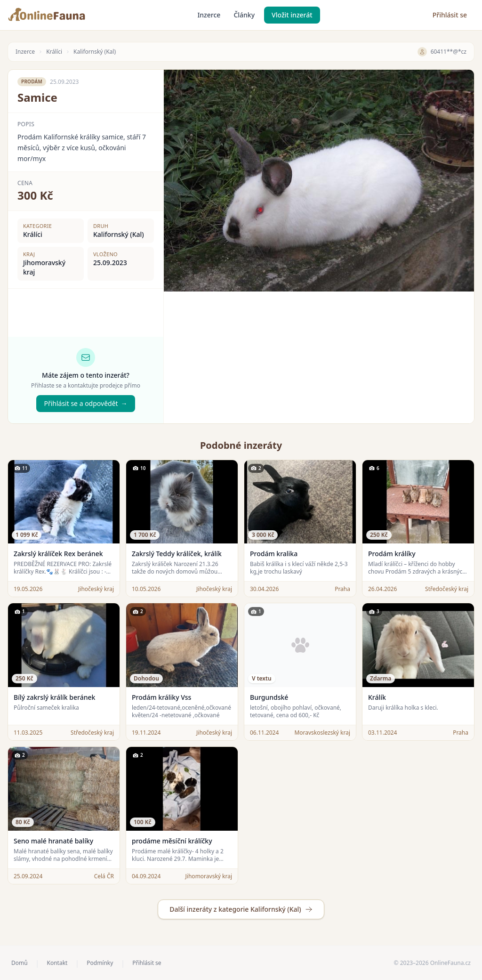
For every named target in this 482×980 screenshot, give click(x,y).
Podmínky (100, 963)
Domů (20, 963)
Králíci (54, 52)
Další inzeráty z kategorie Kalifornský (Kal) (241, 909)
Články (244, 15)
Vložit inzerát (292, 15)
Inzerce (209, 15)
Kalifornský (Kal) (95, 52)
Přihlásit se (450, 15)
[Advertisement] (319, 357)
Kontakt (57, 963)
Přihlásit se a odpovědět (85, 404)
